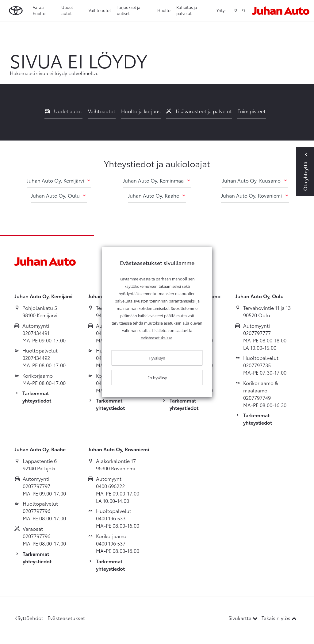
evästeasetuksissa (157, 337)
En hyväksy (157, 377)
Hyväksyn (157, 358)
